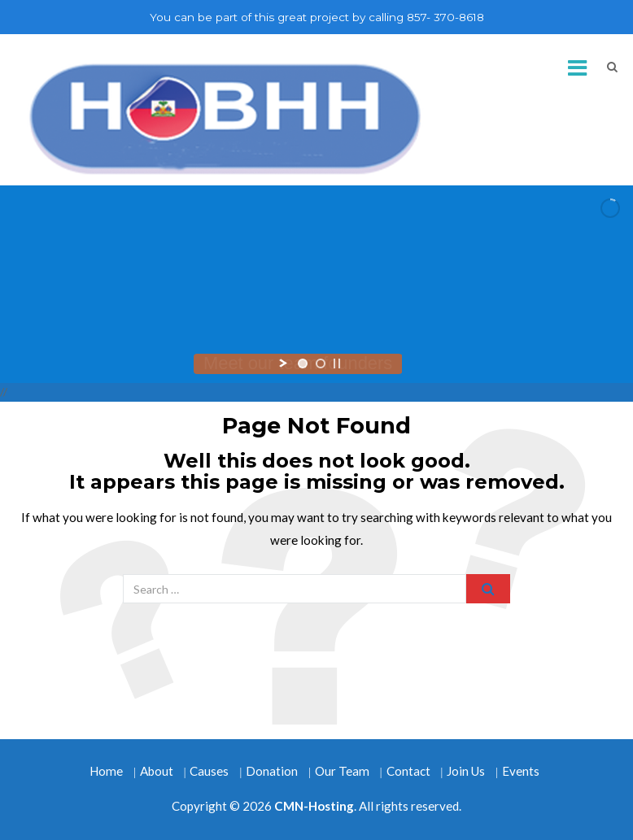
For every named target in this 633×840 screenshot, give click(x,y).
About (157, 771)
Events (521, 771)
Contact (408, 771)
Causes (209, 771)
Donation (272, 771)
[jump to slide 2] (321, 363)
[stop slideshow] (337, 363)
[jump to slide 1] (303, 363)
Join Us (466, 771)
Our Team (342, 771)
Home (106, 771)
